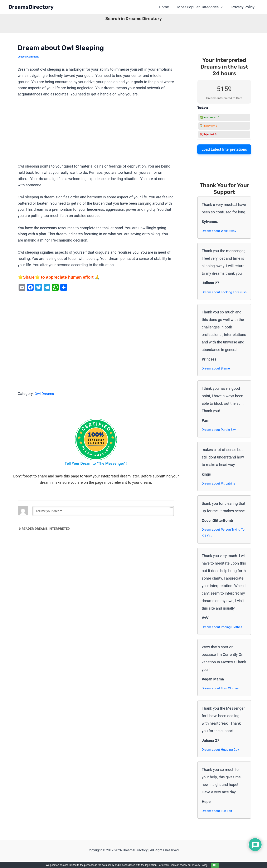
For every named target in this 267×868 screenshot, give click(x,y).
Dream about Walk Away (220, 231)
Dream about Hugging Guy (221, 757)
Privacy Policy (243, 7)
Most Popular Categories (201, 7)
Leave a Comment (29, 57)
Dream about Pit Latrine (219, 490)
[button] (222, 7)
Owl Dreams (45, 394)
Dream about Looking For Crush (220, 295)
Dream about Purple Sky (220, 436)
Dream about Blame (216, 375)
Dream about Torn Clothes (221, 696)
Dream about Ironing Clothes (223, 634)
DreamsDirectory (31, 7)
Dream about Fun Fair (218, 818)
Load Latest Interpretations (224, 149)
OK (215, 865)
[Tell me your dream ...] (103, 511)
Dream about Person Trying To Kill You (224, 540)
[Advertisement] (96, 132)
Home (166, 7)
